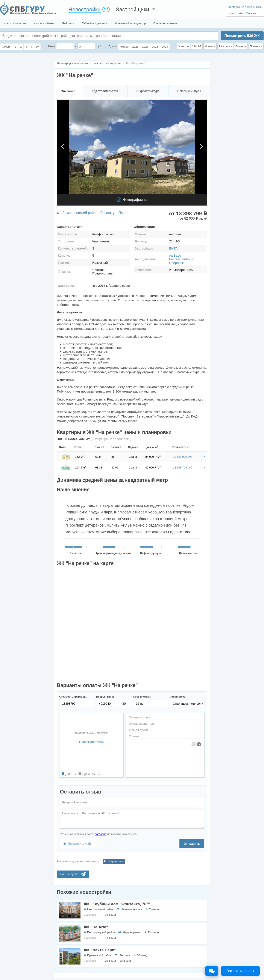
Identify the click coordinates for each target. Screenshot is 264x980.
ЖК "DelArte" (96, 927)
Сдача (112, 46)
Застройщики (133, 9)
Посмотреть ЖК (242, 36)
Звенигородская (132, 909)
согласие (101, 834)
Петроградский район (101, 932)
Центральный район (100, 909)
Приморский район (99, 955)
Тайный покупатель (94, 23)
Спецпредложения (165, 23)
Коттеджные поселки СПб (245, 7)
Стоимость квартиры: (73, 697)
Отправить (192, 844)
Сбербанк (176, 263)
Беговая (125, 955)
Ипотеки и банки (44, 23)
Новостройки (85, 9)
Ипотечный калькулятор (130, 23)
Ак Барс (175, 255)
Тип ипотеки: (178, 697)
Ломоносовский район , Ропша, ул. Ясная (95, 213)
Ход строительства (105, 91)
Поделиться (115, 861)
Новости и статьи (15, 23)
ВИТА (173, 248)
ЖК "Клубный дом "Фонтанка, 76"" (117, 904)
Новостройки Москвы (242, 13)
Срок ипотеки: (142, 697)
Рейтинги (68, 23)
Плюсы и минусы (189, 91)
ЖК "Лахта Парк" (100, 950)
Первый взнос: (106, 697)
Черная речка (132, 932)
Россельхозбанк (181, 259)
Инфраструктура (148, 91)
